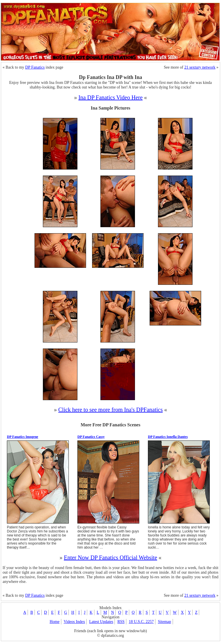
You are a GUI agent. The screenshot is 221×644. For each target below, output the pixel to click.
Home (54, 622)
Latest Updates (101, 622)
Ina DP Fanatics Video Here (110, 97)
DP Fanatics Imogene (23, 437)
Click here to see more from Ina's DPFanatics (111, 410)
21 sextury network (200, 67)
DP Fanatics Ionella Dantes (168, 437)
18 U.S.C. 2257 (141, 622)
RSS (121, 622)
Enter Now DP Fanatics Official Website (110, 558)
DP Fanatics (35, 67)
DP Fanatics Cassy (91, 437)
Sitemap (165, 622)
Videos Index (74, 622)
